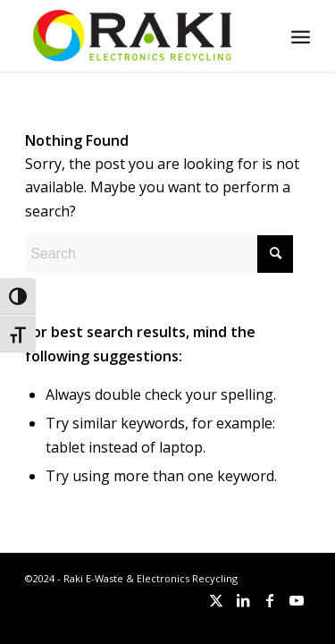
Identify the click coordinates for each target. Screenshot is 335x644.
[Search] (159, 254)
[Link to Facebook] (270, 600)
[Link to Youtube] (297, 600)
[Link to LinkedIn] (243, 600)
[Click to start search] (275, 254)
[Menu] (301, 36)
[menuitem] (301, 36)
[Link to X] (216, 600)
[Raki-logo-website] (139, 36)
